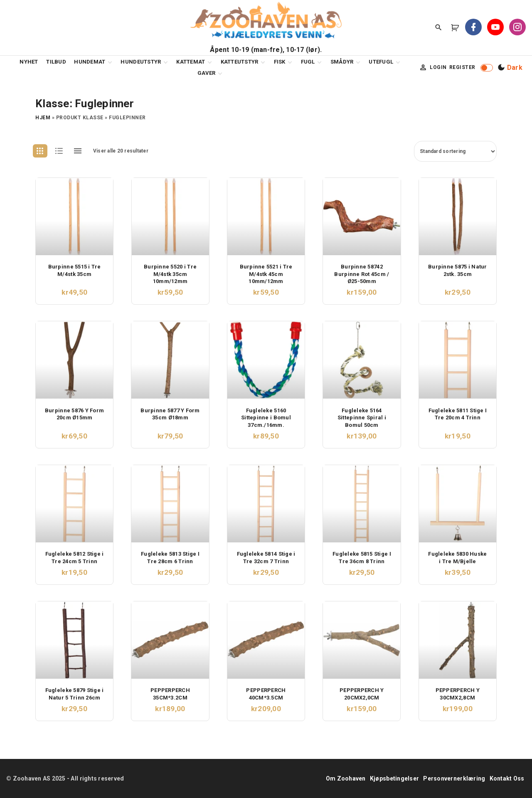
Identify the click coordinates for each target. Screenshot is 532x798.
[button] (456, 27)
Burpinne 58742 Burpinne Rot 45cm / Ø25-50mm (362, 274)
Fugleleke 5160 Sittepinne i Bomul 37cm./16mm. (266, 418)
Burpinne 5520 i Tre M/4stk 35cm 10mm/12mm (170, 274)
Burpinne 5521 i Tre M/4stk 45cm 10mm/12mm (266, 274)
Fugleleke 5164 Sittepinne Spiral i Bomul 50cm (362, 418)
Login (438, 67)
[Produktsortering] (455, 151)
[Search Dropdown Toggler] (438, 28)
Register (462, 67)
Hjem (43, 118)
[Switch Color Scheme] (509, 68)
